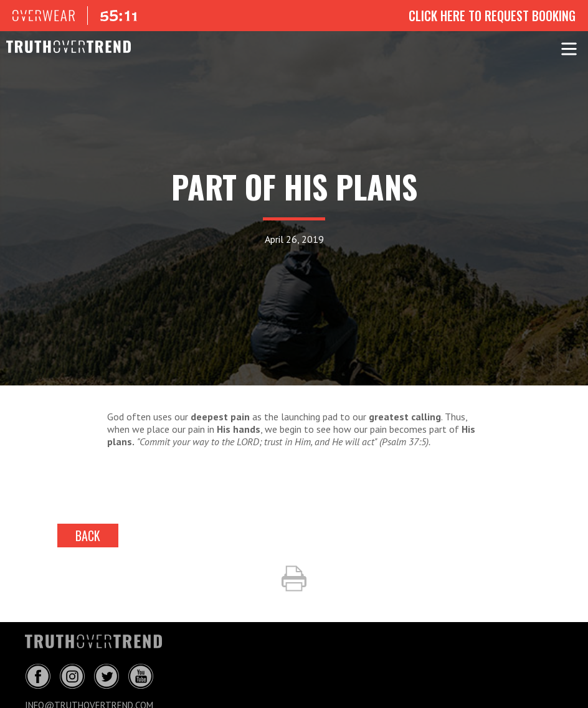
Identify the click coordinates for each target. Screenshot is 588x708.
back (88, 536)
